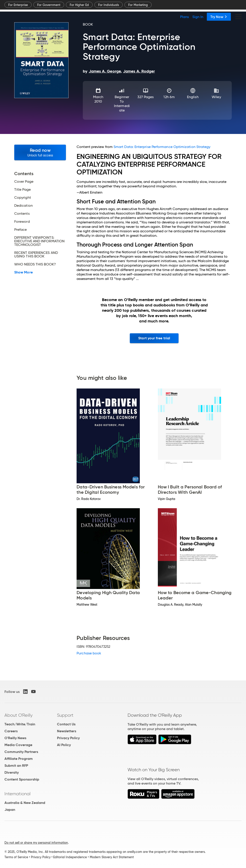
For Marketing (138, 5)
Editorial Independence (70, 857)
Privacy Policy (68, 738)
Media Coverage (18, 745)
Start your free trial (154, 338)
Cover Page (24, 182)
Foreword (22, 222)
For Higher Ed (79, 5)
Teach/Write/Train (20, 724)
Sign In (198, 17)
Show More (23, 272)
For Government (49, 5)
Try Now (219, 17)
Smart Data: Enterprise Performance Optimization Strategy (162, 147)
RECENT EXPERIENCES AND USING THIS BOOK (36, 255)
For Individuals (109, 5)
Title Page (22, 190)
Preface (21, 230)
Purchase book (89, 653)
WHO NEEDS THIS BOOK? (35, 264)
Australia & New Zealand (25, 803)
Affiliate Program (19, 759)
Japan (10, 810)
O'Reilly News (15, 738)
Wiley (216, 97)
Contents (22, 214)
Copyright (23, 198)
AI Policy (64, 745)
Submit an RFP (16, 766)
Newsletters (67, 731)
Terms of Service (16, 857)
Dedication (23, 206)
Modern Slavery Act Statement (112, 857)
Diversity (12, 772)
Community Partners (21, 752)
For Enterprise (18, 5)
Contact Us (66, 724)
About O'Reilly (18, 715)
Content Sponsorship (22, 779)
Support (65, 715)
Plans (184, 17)
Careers (11, 731)
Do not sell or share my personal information (36, 843)
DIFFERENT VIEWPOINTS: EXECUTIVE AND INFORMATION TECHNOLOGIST (39, 241)
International (17, 794)
